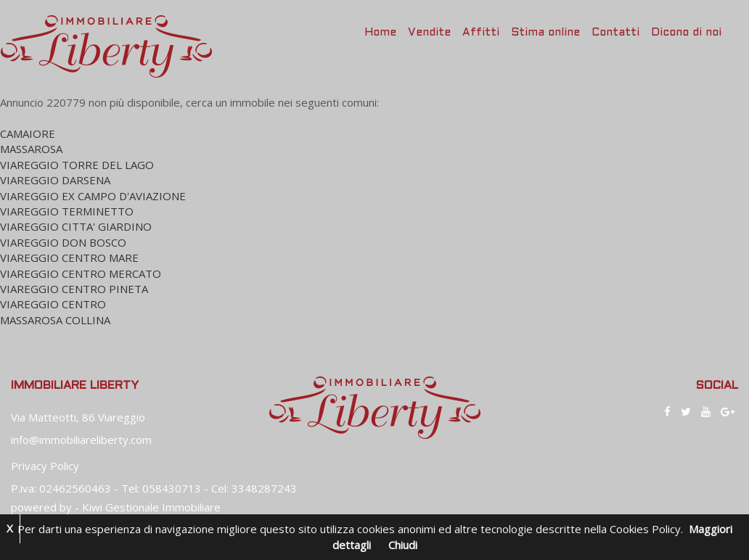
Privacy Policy (45, 466)
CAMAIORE (28, 133)
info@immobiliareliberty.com (81, 440)
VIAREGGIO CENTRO (53, 304)
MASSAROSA (31, 149)
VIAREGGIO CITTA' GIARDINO (76, 226)
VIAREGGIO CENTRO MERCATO (81, 273)
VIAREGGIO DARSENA (55, 180)
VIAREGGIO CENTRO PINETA (74, 289)
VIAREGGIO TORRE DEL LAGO (77, 165)
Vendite (429, 33)
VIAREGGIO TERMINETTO (67, 211)
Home (380, 33)
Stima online (545, 33)
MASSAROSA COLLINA (55, 320)
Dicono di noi (686, 33)
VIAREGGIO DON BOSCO (63, 242)
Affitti (481, 33)
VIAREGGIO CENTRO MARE (69, 258)
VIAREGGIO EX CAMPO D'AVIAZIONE (93, 196)
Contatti (615, 33)
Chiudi (403, 545)
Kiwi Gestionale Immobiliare (151, 507)
